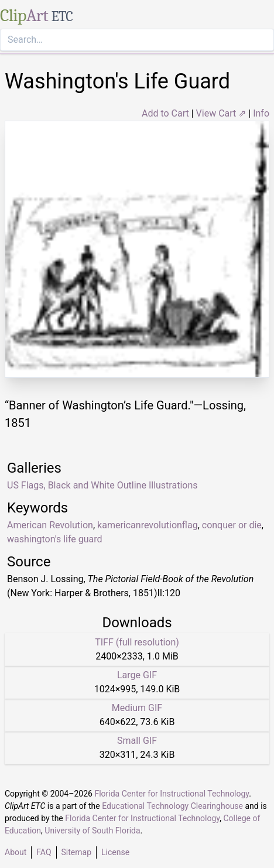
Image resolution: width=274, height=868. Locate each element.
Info (261, 113)
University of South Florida (92, 831)
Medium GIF (137, 708)
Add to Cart (165, 113)
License (115, 852)
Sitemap (76, 852)
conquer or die (232, 525)
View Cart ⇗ (221, 113)
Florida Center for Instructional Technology (172, 794)
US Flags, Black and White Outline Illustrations (102, 485)
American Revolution (50, 525)
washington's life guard (55, 539)
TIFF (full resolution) (137, 642)
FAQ (44, 852)
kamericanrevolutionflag (148, 525)
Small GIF (137, 741)
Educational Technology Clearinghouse (172, 806)
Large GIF (137, 675)
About (16, 852)
